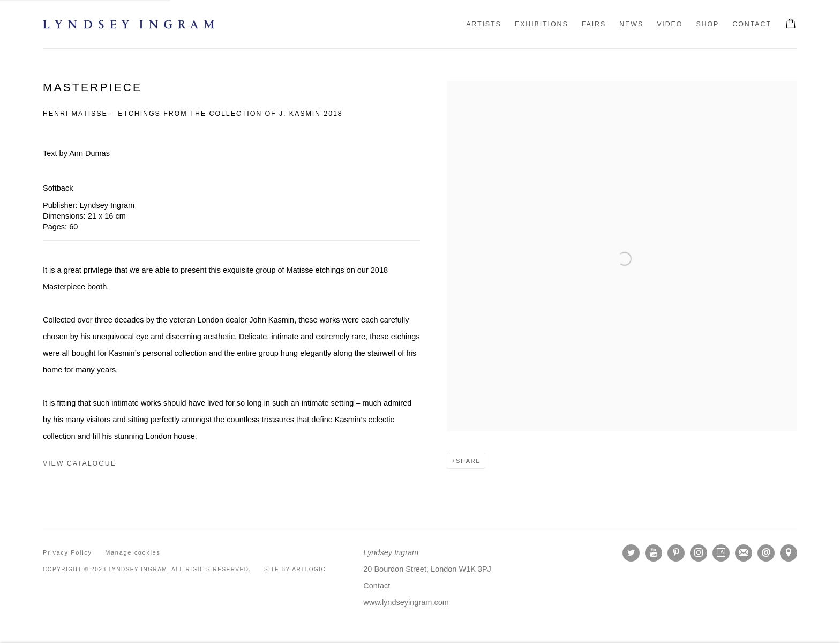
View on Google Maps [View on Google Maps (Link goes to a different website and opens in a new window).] (789, 553)
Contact (752, 24)
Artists (484, 24)
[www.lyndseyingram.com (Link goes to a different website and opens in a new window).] (406, 602)
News (631, 24)
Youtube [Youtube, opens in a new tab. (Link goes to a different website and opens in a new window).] (654, 553)
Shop (707, 24)
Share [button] (468, 461)
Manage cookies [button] (133, 552)
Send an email (766, 553)
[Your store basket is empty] (791, 25)
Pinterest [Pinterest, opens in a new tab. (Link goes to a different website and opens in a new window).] (676, 553)
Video (670, 24)
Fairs (594, 24)
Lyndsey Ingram (129, 24)
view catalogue (80, 463)
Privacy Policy (67, 552)
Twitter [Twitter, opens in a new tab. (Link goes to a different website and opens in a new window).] (631, 553)
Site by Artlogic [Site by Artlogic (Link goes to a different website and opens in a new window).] (295, 569)
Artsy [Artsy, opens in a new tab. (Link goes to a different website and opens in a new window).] (721, 553)
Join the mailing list (744, 553)
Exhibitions (542, 24)
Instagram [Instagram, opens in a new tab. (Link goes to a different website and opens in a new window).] (699, 553)
